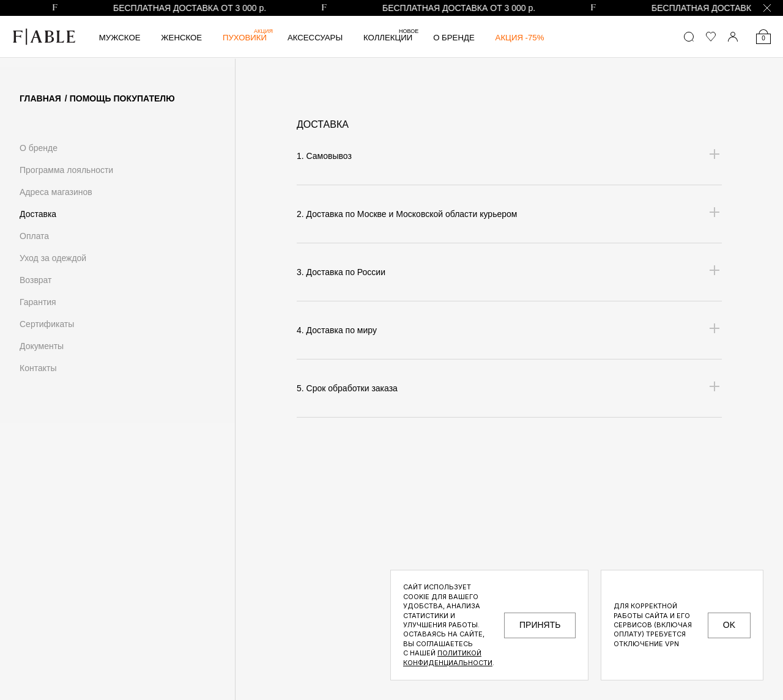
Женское (181, 38)
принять (540, 625)
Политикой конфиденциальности (448, 658)
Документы (42, 346)
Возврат (36, 280)
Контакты (38, 368)
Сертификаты (47, 324)
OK (729, 625)
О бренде (454, 38)
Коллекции (391, 38)
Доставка (38, 214)
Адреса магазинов (56, 192)
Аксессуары (315, 38)
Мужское (120, 38)
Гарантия (38, 302)
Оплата (34, 236)
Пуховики (248, 38)
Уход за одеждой (53, 258)
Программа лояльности (66, 170)
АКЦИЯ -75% (520, 38)
